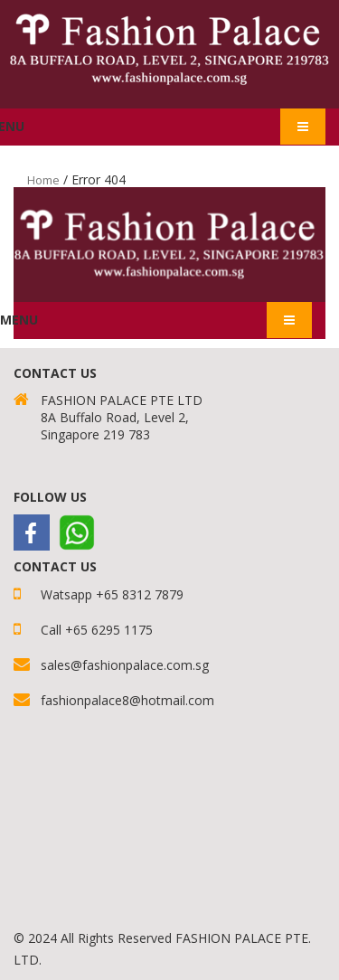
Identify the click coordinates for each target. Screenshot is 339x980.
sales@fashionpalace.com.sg (125, 665)
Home (43, 180)
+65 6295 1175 (109, 630)
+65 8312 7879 (140, 594)
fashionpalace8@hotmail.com (127, 700)
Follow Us (50, 497)
